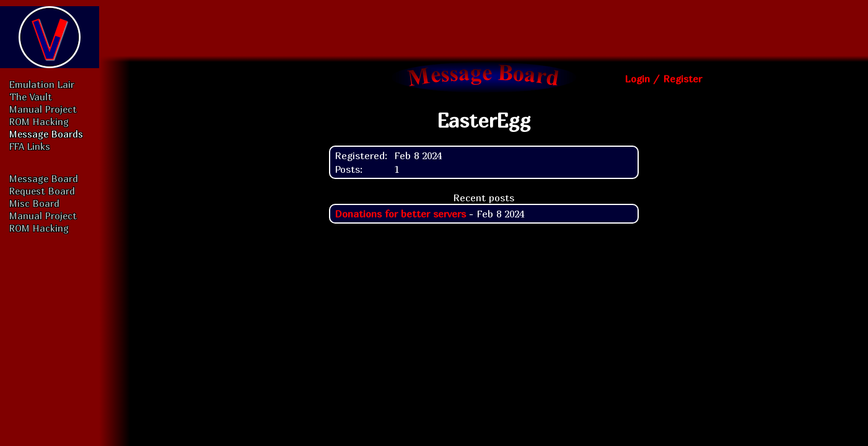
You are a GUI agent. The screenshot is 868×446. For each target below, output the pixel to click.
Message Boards (46, 134)
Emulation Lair (42, 84)
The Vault (31, 97)
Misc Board (34, 203)
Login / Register (663, 79)
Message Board (44, 178)
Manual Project (43, 109)
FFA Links (30, 146)
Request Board (42, 191)
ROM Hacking (39, 121)
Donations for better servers (400, 214)
